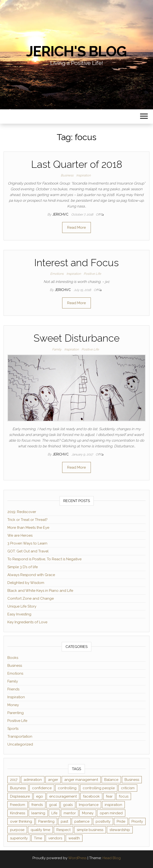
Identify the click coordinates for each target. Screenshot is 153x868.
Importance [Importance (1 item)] (89, 805)
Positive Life (92, 274)
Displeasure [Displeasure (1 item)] (20, 796)
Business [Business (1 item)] (132, 780)
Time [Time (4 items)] (38, 838)
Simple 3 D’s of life (23, 567)
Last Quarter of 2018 (77, 164)
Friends (13, 689)
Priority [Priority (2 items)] (137, 821)
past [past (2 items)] (64, 821)
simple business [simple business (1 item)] (90, 830)
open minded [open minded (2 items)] (111, 813)
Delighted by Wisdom (26, 583)
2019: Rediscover (22, 512)
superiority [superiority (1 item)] (19, 838)
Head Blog (112, 858)
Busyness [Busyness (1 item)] (18, 788)
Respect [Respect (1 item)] (63, 830)
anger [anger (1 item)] (53, 780)
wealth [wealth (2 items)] (74, 838)
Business (67, 175)
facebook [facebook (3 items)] (91, 796)
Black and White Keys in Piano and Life (40, 591)
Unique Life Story (22, 606)
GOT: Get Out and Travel (28, 551)
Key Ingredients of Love (27, 622)
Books (13, 658)
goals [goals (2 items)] (68, 805)
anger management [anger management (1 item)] (81, 780)
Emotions (57, 274)
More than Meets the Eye (28, 528)
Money (13, 705)
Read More (76, 228)
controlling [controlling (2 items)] (67, 788)
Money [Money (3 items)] (88, 813)
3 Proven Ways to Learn (27, 543)
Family (57, 349)
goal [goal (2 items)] (53, 805)
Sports (13, 729)
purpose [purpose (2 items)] (17, 830)
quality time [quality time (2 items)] (40, 830)
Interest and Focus (76, 263)
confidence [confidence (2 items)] (42, 788)
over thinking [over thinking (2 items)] (21, 821)
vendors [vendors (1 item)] (55, 838)
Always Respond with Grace (31, 575)
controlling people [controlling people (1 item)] (99, 788)
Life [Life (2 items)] (54, 813)
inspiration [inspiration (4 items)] (113, 805)
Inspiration (83, 175)
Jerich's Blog (76, 51)
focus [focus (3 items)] (124, 796)
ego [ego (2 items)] (40, 796)
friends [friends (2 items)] (37, 805)
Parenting (16, 713)
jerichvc (61, 214)
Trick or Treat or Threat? (27, 520)
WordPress (77, 858)
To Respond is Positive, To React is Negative (44, 559)
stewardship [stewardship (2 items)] (120, 830)
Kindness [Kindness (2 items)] (18, 813)
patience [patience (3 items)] (82, 821)
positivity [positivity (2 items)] (103, 821)
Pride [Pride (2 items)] (121, 821)
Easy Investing (19, 614)
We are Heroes (20, 535)
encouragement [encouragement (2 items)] (63, 796)
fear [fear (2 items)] (109, 796)
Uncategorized (20, 744)
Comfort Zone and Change (31, 598)
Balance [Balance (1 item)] (111, 780)
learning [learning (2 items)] (38, 813)
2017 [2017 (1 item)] (14, 780)
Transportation (20, 736)
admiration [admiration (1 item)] (33, 780)
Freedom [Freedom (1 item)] (18, 805)
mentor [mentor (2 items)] (70, 813)
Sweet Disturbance (76, 338)
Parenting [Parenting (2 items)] (46, 821)
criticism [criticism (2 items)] (128, 788)
